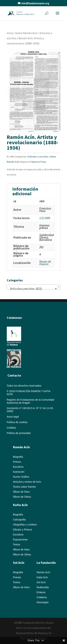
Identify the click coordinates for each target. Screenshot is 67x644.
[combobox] (34, 287)
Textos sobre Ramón (24, 487)
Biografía (18, 457)
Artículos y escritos (38, 157)
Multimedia (43, 587)
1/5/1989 (45, 218)
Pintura (17, 462)
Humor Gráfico (21, 477)
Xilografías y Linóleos (25, 525)
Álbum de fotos (21, 492)
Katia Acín (20, 505)
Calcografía (19, 520)
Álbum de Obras (22, 497)
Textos (17, 545)
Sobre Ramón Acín (26, 33)
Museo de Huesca (45, 263)
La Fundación (46, 563)
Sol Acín (41, 582)
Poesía (17, 577)
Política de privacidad (19, 433)
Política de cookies (17, 422)
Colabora (42, 597)
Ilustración (19, 472)
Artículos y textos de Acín (27, 482)
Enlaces (41, 592)
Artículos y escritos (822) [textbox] (33, 289)
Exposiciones (20, 540)
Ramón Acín (43, 572)
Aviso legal (13, 417)
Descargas (43, 602)
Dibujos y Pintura (23, 530)
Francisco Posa (38, 162)
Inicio (10, 33)
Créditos (11, 428)
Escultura (18, 467)
